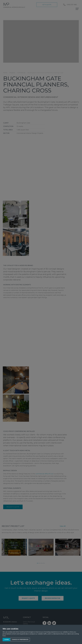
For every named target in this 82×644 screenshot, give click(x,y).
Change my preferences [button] (20, 640)
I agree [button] (6, 640)
